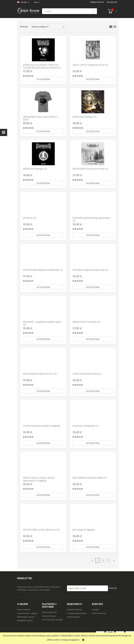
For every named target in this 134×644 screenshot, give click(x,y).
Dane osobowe (24, 609)
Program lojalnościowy (77, 613)
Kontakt (95, 609)
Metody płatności (49, 612)
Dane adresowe (99, 613)
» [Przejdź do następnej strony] (114, 560)
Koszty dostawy (49, 616)
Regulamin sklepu (25, 620)
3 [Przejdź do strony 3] (109, 560)
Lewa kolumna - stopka (27, 613)
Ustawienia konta (75, 609)
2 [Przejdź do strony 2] (103, 560)
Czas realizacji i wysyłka (52, 620)
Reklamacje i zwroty (26, 617)
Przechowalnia (73, 617)
